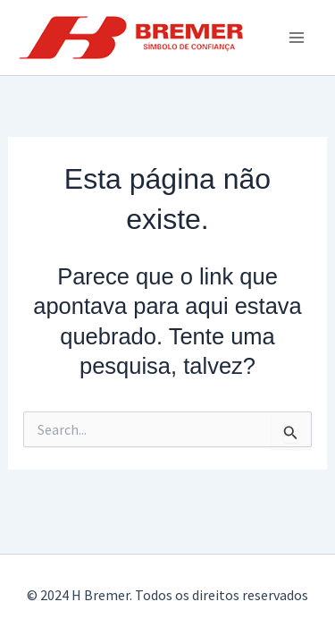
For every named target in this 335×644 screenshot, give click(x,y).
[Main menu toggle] (297, 38)
